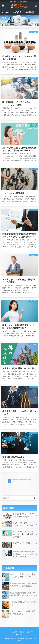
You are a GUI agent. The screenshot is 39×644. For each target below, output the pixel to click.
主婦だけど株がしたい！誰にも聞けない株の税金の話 (23, 613)
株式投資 (17, 12)
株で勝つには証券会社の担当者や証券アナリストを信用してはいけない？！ (18, 554)
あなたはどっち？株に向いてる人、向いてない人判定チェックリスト (23, 575)
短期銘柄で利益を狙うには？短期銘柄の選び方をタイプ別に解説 (23, 585)
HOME (8, 632)
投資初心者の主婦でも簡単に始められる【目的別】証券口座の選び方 (18, 534)
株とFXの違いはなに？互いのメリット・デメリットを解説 (19, 524)
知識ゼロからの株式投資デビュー (21, 639)
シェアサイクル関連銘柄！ (18, 544)
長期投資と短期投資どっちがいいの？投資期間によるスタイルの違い (23, 594)
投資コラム (8, 18)
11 (25, 481)
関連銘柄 (22, 18)
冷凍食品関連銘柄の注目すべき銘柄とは (23, 603)
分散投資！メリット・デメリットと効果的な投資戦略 (18, 516)
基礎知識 (30, 12)
